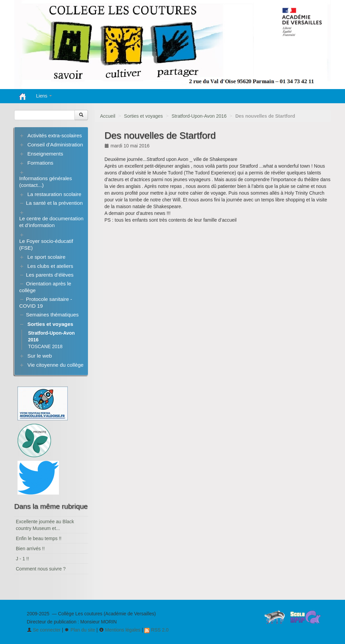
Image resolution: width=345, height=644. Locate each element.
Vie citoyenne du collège (55, 365)
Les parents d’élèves (50, 275)
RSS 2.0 (156, 630)
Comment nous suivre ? (41, 569)
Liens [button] (44, 96)
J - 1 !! (22, 559)
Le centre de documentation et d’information (51, 222)
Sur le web (40, 356)
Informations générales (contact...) (46, 182)
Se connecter (44, 630)
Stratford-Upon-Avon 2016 (199, 116)
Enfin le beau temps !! (39, 538)
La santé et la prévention (54, 203)
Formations (40, 163)
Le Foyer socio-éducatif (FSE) (46, 244)
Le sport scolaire (46, 257)
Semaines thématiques (52, 315)
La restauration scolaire (54, 194)
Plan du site (80, 630)
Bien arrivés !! (30, 549)
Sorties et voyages (143, 116)
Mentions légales (120, 630)
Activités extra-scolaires (55, 135)
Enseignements (45, 154)
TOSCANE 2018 (45, 346)
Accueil (108, 116)
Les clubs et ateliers (50, 266)
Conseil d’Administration (55, 145)
